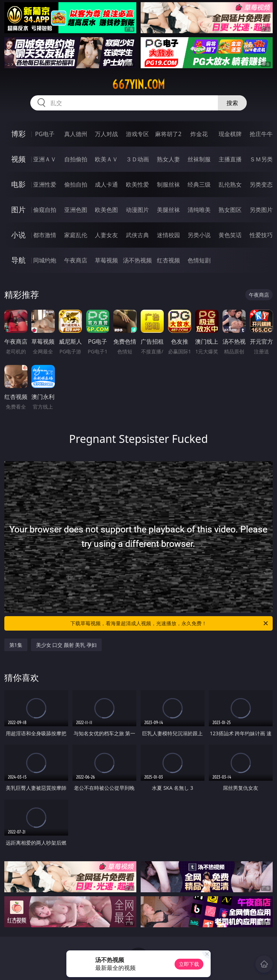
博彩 (18, 134)
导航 (18, 260)
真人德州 (76, 134)
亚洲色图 (76, 210)
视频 (18, 159)
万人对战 (106, 134)
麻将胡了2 (168, 134)
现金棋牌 (230, 134)
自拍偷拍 (76, 159)
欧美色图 (106, 210)
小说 (18, 235)
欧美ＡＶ (106, 159)
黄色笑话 (230, 235)
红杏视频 (168, 260)
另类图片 (261, 210)
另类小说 (199, 235)
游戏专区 (137, 134)
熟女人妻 (168, 159)
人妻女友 (106, 235)
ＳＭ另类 (261, 159)
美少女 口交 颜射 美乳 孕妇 (67, 645)
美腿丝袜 (168, 210)
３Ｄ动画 (137, 159)
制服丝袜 (168, 184)
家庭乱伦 (76, 235)
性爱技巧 (261, 235)
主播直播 (230, 159)
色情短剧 (199, 260)
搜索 (232, 103)
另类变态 (261, 184)
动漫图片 (137, 210)
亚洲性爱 (45, 184)
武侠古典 (137, 235)
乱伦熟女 (230, 184)
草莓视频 (106, 260)
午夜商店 (76, 260)
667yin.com (138, 84)
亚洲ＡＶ (45, 159)
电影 (18, 184)
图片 (18, 210)
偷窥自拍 (45, 210)
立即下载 (189, 964)
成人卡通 (106, 184)
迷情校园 (168, 235)
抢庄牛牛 (261, 134)
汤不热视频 (137, 260)
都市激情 (45, 235)
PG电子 (45, 134)
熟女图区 (230, 210)
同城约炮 (45, 260)
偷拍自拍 (76, 184)
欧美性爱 (137, 184)
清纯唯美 (199, 210)
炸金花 (199, 134)
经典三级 (199, 184)
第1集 (16, 645)
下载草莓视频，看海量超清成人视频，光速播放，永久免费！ (170, 623)
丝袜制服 (199, 159)
